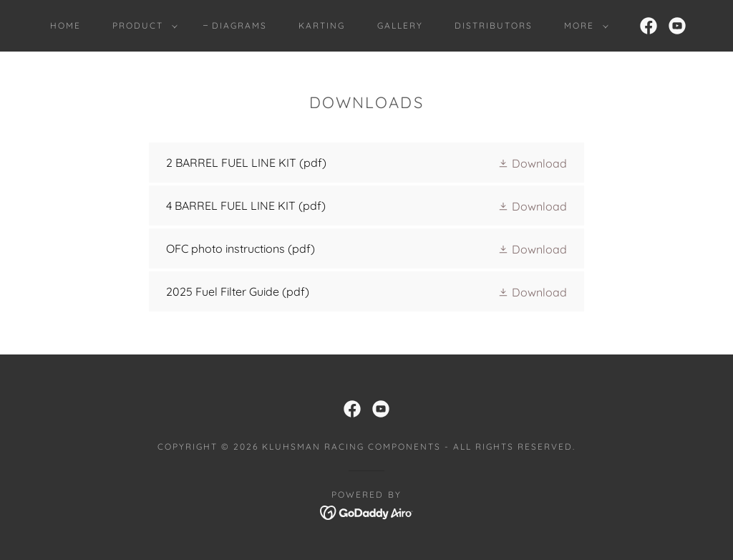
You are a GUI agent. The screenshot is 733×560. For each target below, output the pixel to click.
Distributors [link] (494, 25)
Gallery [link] (400, 25)
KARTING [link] (322, 25)
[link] (649, 26)
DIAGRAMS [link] (239, 25)
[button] (142, 26)
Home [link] (65, 25)
